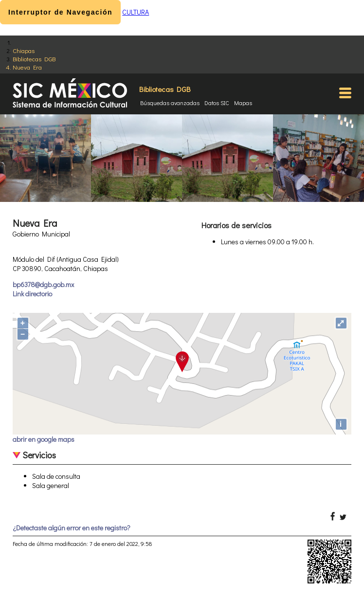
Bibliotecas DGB (34, 59)
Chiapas (24, 50)
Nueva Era (27, 67)
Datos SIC (217, 103)
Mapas (243, 103)
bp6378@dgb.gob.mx (43, 284)
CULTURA (136, 12)
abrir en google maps (44, 439)
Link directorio (32, 294)
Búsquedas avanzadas (170, 103)
